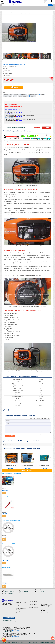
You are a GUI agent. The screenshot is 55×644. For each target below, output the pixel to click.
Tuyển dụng (17, 642)
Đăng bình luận (10, 436)
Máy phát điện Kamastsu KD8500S (44, 466)
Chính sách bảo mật (33, 603)
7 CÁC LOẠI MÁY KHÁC (9, 592)
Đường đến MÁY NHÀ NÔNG (20, 613)
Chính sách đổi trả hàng (34, 606)
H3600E (15, 96)
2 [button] (6, 470)
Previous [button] (4, 458)
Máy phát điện (24, 94)
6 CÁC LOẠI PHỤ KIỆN (9, 594)
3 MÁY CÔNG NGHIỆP (25, 590)
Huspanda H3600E (8, 96)
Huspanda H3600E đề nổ (23, 96)
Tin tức (13, 642)
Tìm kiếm (51, 6)
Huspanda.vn (15, 625)
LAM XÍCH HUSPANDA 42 (7, 567)
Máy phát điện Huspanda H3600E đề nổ (12, 94)
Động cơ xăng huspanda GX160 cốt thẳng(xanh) (12, 474)
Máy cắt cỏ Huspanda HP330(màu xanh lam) (11, 520)
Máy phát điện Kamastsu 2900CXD (11, 466)
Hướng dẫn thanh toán (33, 608)
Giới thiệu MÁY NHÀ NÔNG (21, 602)
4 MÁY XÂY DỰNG (8, 590)
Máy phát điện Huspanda (33, 94)
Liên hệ (22, 642)
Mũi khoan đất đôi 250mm (7, 497)
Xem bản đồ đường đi (9, 118)
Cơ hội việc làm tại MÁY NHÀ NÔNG (20, 606)
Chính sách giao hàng (33, 602)
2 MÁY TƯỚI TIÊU (40, 592)
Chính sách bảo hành (33, 605)
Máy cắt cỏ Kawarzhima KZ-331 (8, 544)
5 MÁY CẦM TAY (40, 590)
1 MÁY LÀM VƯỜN (24, 592)
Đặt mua (14, 87)
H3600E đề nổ (33, 96)
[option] (11, 460)
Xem (4, 493)
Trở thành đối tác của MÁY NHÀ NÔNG (21, 609)
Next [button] (51, 458)
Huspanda (42, 94)
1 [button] (4, 470)
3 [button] (8, 470)
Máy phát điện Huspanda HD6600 (28, 466)
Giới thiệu (9, 642)
